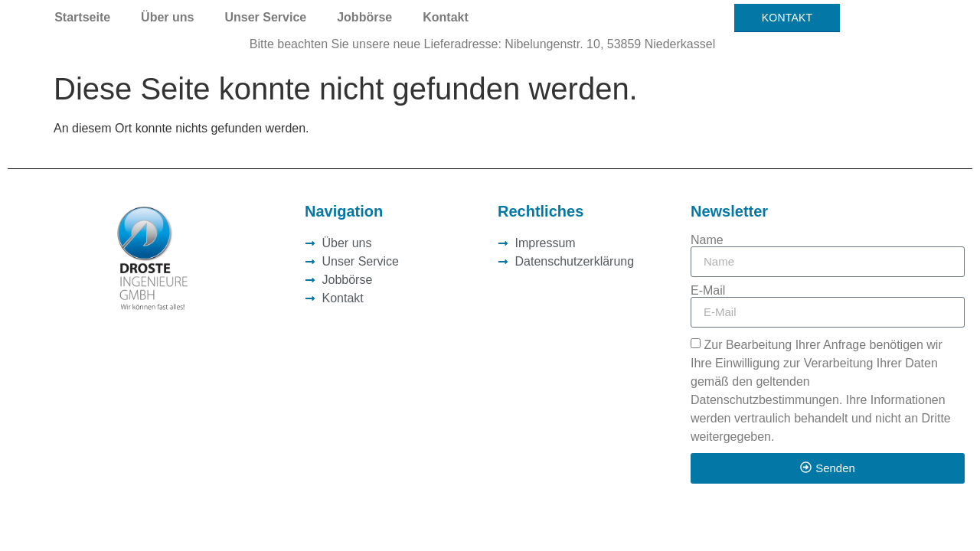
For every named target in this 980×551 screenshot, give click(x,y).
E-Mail (708, 291)
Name (707, 240)
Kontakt (446, 17)
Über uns (167, 17)
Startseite (82, 17)
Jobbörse (364, 17)
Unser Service (265, 17)
